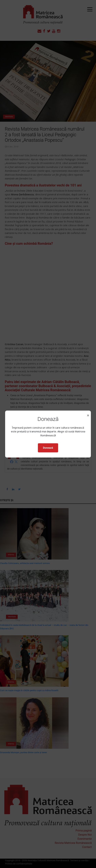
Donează (48, 448)
